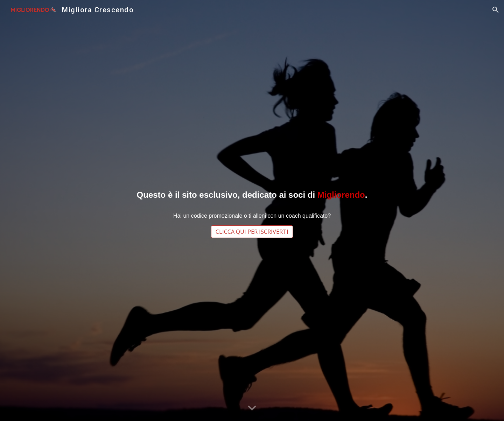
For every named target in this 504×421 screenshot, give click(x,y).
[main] (252, 195)
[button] (496, 10)
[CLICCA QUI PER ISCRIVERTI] (252, 232)
